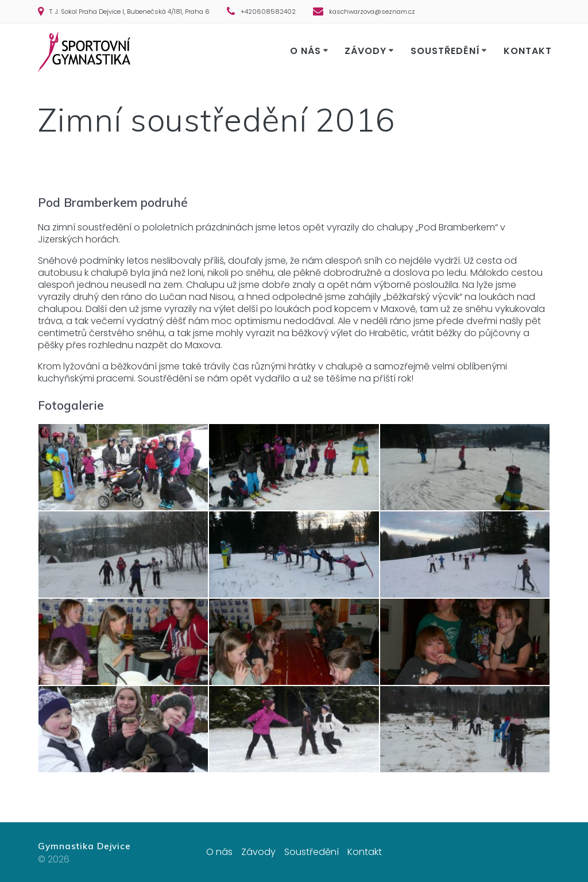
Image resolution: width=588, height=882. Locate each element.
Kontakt (528, 51)
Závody (365, 51)
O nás (305, 51)
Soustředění (445, 51)
